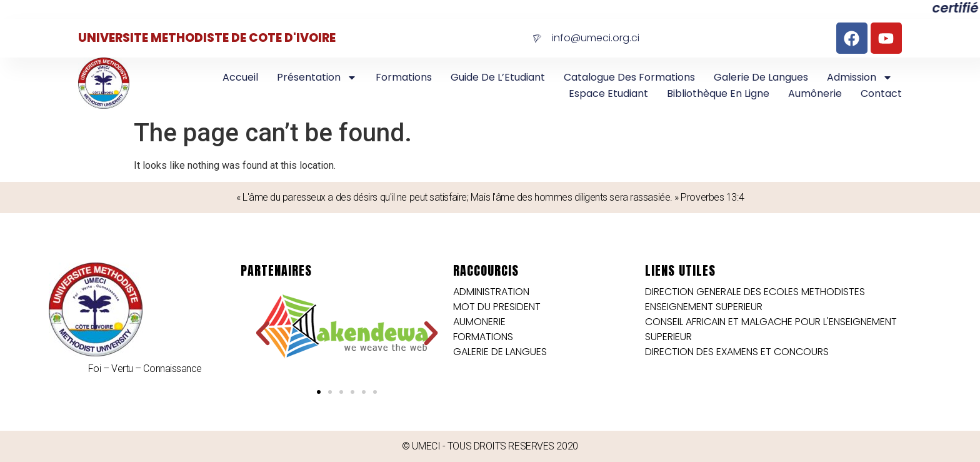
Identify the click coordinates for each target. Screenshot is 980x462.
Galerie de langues (761, 77)
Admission (860, 78)
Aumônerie (815, 93)
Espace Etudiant (608, 93)
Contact (881, 93)
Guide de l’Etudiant (498, 77)
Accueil (240, 77)
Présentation (317, 78)
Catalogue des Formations (629, 77)
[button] (263, 334)
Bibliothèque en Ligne (718, 93)
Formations (404, 77)
